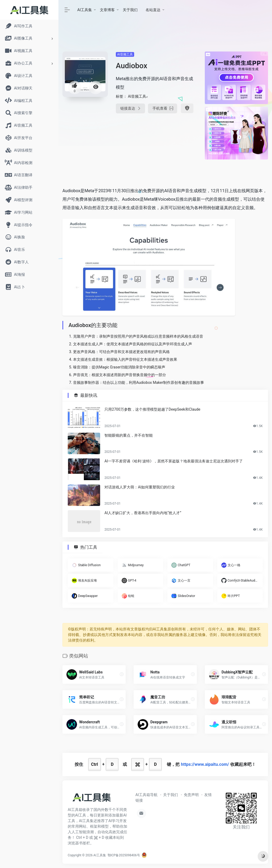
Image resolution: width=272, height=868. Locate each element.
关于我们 (130, 10)
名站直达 (153, 10)
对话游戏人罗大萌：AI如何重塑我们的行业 (140, 487)
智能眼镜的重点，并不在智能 (129, 435)
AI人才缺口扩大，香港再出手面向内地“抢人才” (143, 513)
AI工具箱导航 (146, 795)
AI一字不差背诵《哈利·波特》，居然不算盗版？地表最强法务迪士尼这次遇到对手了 (174, 461)
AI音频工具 (125, 54)
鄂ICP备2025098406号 (124, 855)
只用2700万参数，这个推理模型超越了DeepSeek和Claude (152, 409)
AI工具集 (85, 10)
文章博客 (107, 10)
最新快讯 (89, 395)
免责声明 (191, 795)
